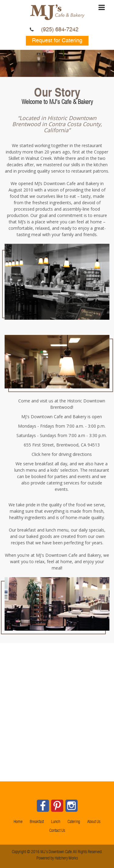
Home (18, 822)
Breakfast (37, 822)
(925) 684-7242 (60, 30)
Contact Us (57, 831)
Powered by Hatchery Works (57, 857)
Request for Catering (57, 41)
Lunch (56, 822)
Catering (74, 822)
